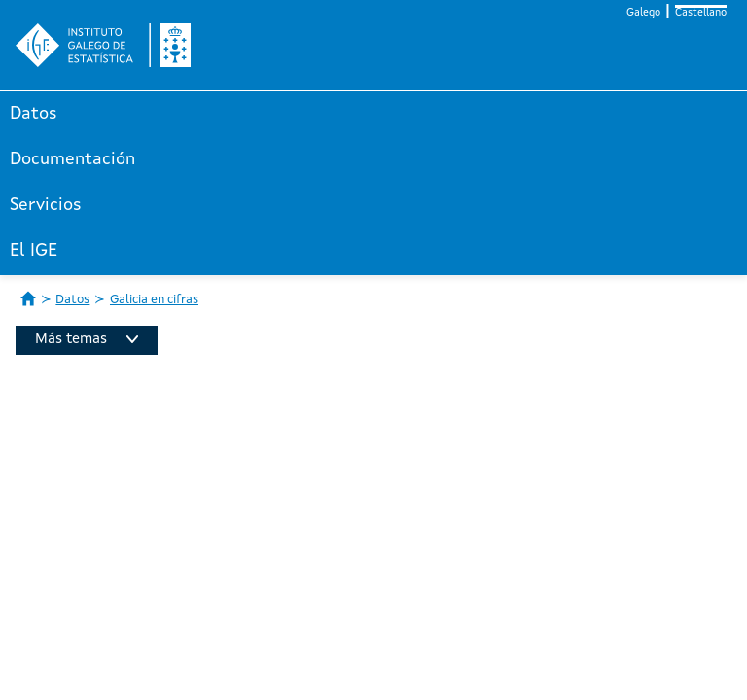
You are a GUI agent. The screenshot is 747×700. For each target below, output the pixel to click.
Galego (643, 13)
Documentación (72, 159)
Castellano (701, 13)
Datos (34, 114)
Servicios (46, 205)
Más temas (87, 340)
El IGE (34, 251)
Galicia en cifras (154, 300)
